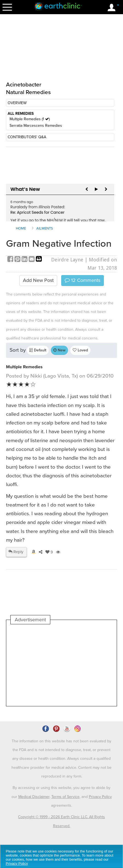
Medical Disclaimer (34, 797)
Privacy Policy (100, 797)
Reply (16, 552)
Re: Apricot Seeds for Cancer (37, 212)
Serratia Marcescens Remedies (36, 126)
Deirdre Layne (67, 260)
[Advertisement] (61, 665)
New (59, 350)
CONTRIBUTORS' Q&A (27, 137)
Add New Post (38, 280)
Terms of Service (65, 797)
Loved (80, 350)
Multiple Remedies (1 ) (30, 119)
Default (38, 350)
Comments (83, 280)
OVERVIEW (17, 103)
